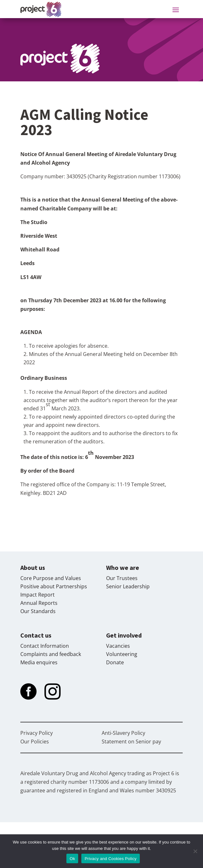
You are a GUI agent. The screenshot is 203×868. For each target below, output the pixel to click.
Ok (72, 859)
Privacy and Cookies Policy (110, 859)
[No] (195, 851)
